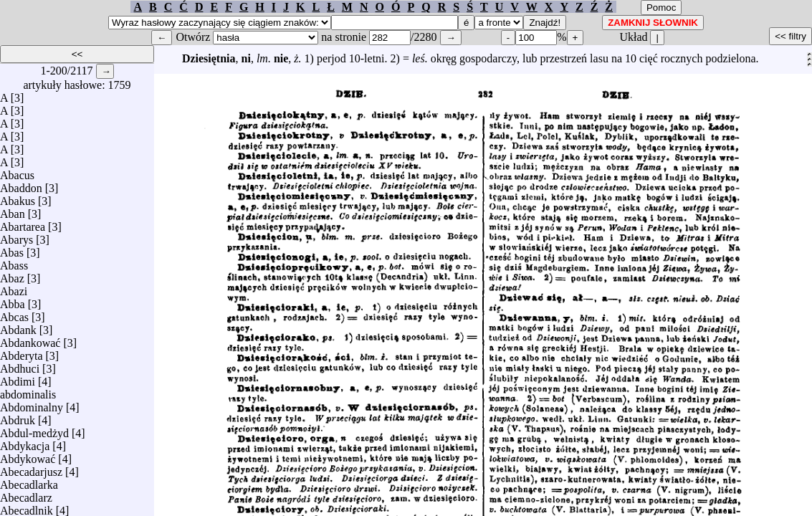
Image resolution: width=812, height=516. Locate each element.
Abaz (12, 275)
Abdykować (28, 455)
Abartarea (23, 223)
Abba (13, 301)
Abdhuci (20, 365)
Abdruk (18, 417)
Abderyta (22, 352)
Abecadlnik (27, 507)
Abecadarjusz (31, 468)
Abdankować (30, 339)
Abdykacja (25, 443)
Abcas (14, 314)
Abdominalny (32, 404)
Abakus (18, 197)
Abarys (16, 236)
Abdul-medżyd (34, 430)
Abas (12, 249)
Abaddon (21, 185)
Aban (13, 210)
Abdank (18, 326)
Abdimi (18, 378)
